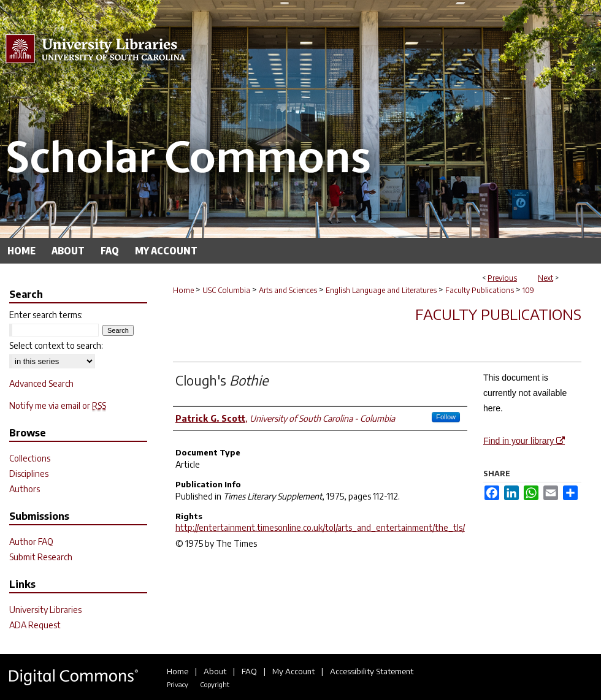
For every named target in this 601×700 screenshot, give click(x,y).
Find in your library (524, 441)
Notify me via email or (58, 405)
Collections (30, 458)
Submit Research (41, 557)
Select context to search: (56, 345)
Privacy (178, 684)
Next (545, 278)
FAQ (249, 671)
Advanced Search (41, 383)
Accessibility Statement (372, 671)
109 (528, 290)
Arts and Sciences (288, 290)
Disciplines (29, 474)
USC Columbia (226, 290)
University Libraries (45, 610)
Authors (25, 489)
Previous (502, 278)
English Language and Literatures (381, 290)
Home (183, 290)
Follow (446, 417)
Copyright (215, 684)
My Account (293, 671)
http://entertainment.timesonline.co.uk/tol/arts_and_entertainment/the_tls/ (320, 527)
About (215, 671)
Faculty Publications (480, 290)
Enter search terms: (46, 315)
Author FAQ (31, 542)
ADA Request (35, 625)
